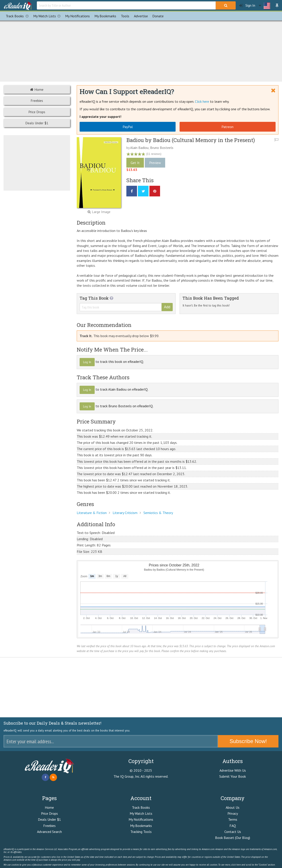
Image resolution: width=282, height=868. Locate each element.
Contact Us (233, 832)
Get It (135, 163)
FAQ (233, 826)
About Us (233, 807)
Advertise (141, 16)
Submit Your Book (233, 776)
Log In (87, 362)
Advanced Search (49, 832)
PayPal (128, 127)
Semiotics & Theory (158, 513)
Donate (158, 16)
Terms (233, 819)
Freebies (37, 101)
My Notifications (141, 819)
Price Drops (37, 112)
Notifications (77, 16)
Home (37, 89)
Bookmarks (105, 16)
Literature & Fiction (92, 513)
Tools (125, 16)
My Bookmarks (141, 826)
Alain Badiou (139, 148)
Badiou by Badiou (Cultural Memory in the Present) (191, 140)
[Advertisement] (141, 50)
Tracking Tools (141, 832)
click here (236, 865)
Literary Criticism (125, 513)
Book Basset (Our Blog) (233, 838)
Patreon (227, 127)
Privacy (233, 813)
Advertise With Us (233, 770)
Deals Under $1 (37, 123)
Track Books (18, 16)
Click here (202, 101)
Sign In (247, 5)
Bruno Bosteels (162, 148)
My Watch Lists (48, 16)
